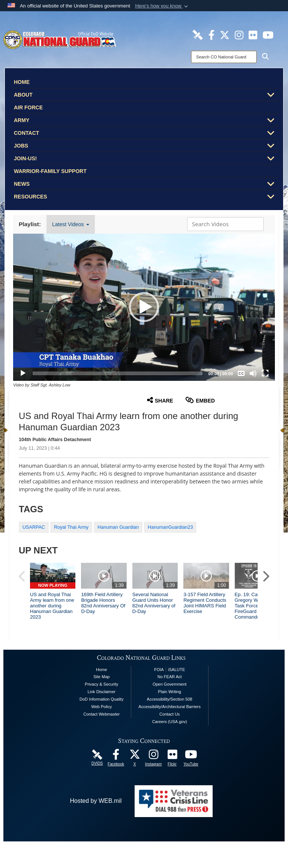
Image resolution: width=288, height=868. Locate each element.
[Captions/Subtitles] (241, 373)
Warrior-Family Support (50, 171)
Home (22, 82)
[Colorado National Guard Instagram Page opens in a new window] (239, 34)
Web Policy (101, 733)
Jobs (146, 146)
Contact (146, 134)
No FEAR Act (170, 703)
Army (146, 121)
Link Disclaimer (101, 718)
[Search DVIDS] (223, 224)
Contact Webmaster (101, 741)
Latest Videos (70, 224)
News (146, 185)
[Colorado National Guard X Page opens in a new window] (225, 34)
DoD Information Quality (101, 726)
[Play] (23, 373)
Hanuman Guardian (118, 527)
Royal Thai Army (71, 527)
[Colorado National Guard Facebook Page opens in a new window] (211, 34)
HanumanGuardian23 (170, 527)
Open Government (170, 711)
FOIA (159, 696)
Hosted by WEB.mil (96, 827)
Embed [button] (200, 400)
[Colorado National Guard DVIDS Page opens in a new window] (198, 34)
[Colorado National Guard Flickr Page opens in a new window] (253, 34)
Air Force (28, 107)
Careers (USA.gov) (170, 748)
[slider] (118, 373)
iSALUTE (176, 696)
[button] (162, 6)
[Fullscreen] (265, 373)
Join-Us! (146, 159)
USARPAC (34, 527)
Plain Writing (169, 718)
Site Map (101, 703)
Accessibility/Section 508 (170, 726)
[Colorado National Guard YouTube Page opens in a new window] (268, 34)
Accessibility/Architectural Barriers (169, 733)
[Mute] (253, 373)
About (146, 95)
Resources (146, 197)
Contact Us (169, 741)
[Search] (224, 57)
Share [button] (160, 400)
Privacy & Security (101, 711)
